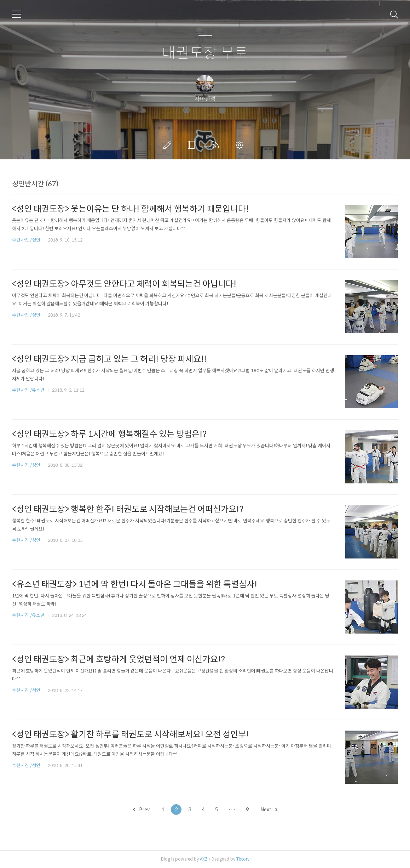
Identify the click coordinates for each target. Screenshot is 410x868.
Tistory (243, 859)
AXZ (204, 859)
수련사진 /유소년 (28, 390)
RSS (217, 145)
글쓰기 (169, 145)
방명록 (193, 145)
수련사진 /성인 (27, 240)
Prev (141, 810)
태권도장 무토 (205, 53)
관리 (241, 145)
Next (269, 810)
